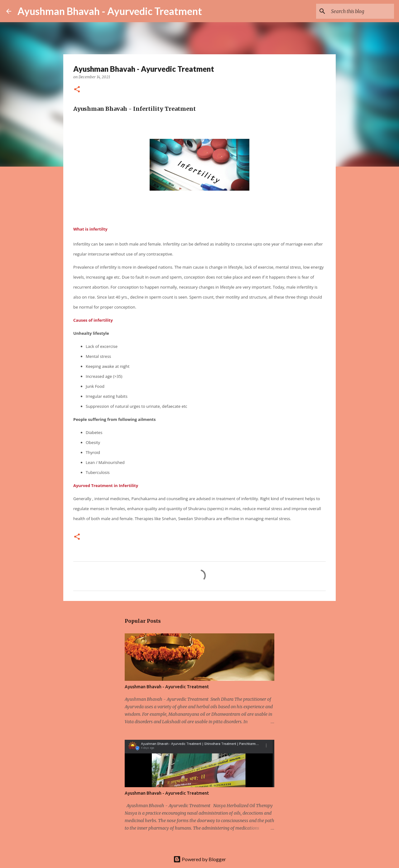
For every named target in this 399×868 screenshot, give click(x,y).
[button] (77, 90)
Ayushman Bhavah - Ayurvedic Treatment (110, 11)
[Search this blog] (361, 11)
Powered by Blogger (200, 859)
